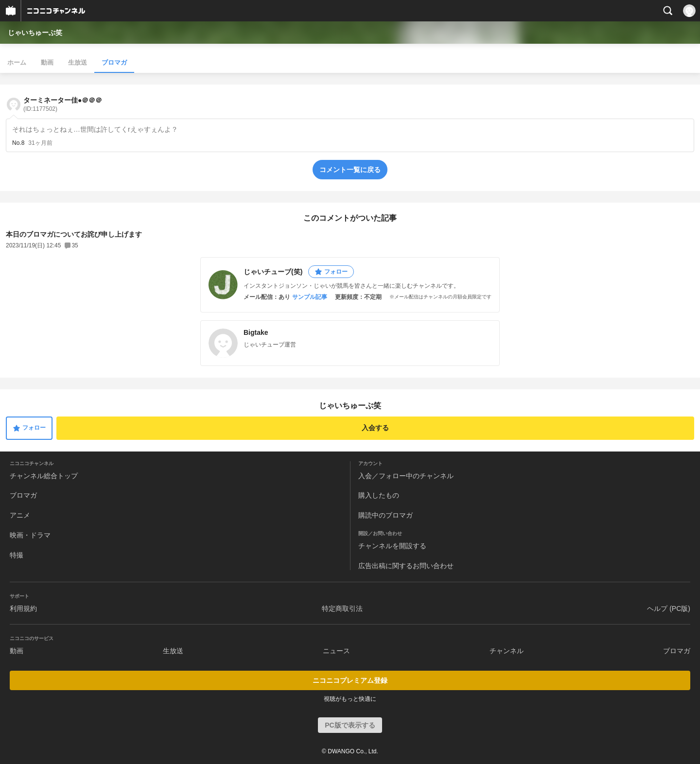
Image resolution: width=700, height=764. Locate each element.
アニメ (20, 515)
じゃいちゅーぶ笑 (35, 33)
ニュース (336, 651)
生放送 (78, 62)
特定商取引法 (342, 608)
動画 (47, 62)
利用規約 (23, 608)
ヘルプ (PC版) (669, 608)
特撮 (17, 555)
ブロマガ (114, 62)
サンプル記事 (310, 297)
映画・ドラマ (30, 535)
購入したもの (379, 495)
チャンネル (507, 651)
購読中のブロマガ (385, 515)
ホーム (17, 62)
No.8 (18, 143)
